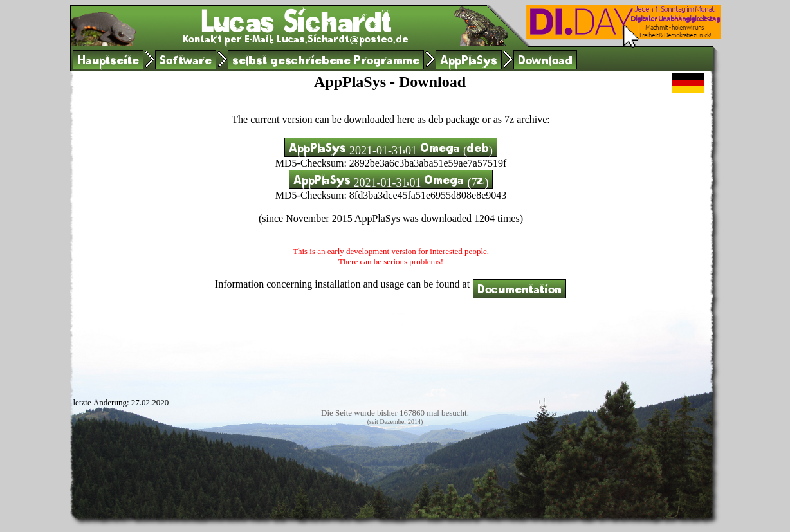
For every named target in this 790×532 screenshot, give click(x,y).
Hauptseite (108, 62)
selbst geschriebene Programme (326, 62)
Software (186, 62)
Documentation (519, 291)
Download (545, 62)
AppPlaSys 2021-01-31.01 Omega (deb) (391, 150)
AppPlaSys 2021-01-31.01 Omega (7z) (391, 182)
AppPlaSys (469, 62)
